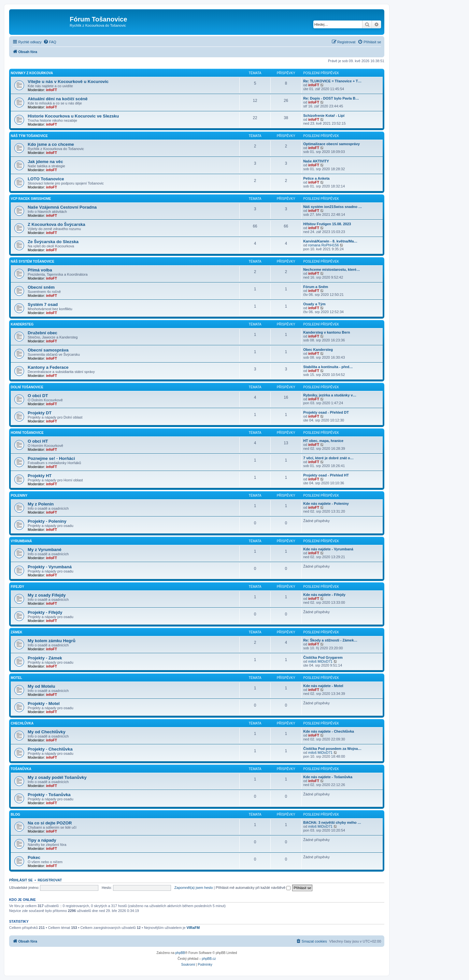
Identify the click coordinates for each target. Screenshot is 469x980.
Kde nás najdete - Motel (323, 686)
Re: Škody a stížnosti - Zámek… (330, 640)
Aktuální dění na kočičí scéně (58, 99)
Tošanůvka (21, 769)
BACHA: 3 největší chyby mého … (332, 822)
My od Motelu (41, 686)
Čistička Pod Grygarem (323, 657)
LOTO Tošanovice (46, 179)
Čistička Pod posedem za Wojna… (332, 749)
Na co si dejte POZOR (50, 823)
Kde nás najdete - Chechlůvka (329, 731)
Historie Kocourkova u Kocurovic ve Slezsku (73, 116)
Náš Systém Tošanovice (33, 262)
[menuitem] (50, 42)
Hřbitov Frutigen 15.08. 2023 (327, 224)
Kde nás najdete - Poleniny (326, 504)
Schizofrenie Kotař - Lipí (324, 116)
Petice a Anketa (316, 178)
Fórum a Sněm (316, 287)
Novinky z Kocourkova (32, 73)
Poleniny (19, 496)
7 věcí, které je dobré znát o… (328, 458)
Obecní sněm (41, 287)
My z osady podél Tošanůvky (57, 777)
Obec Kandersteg (318, 350)
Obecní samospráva (48, 350)
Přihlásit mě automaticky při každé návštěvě (253, 888)
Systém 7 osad (43, 304)
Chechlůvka (22, 723)
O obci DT (38, 396)
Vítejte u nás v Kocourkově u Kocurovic (68, 82)
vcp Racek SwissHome (31, 199)
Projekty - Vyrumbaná (50, 567)
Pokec (34, 857)
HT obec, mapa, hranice (323, 441)
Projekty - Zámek (45, 658)
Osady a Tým (314, 304)
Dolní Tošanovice (27, 387)
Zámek (17, 632)
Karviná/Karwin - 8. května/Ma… (330, 241)
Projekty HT (40, 476)
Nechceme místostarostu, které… (332, 269)
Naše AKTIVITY (316, 161)
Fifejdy (17, 587)
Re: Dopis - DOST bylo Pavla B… (331, 98)
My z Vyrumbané (45, 550)
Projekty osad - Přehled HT (326, 475)
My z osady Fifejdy (47, 595)
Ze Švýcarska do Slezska (53, 242)
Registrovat (50, 880)
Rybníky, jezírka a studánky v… (330, 395)
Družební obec (43, 333)
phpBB (180, 953)
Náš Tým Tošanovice (29, 136)
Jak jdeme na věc (45, 162)
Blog (15, 814)
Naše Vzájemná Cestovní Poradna (62, 207)
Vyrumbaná (21, 541)
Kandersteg (22, 324)
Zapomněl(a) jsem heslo (193, 888)
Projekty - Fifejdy (45, 612)
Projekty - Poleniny (47, 521)
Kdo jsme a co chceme (51, 144)
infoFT (51, 90)
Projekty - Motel (44, 704)
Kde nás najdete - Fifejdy (324, 595)
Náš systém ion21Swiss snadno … (333, 207)
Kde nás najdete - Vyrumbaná (328, 549)
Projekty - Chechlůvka (50, 749)
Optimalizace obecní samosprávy (332, 144)
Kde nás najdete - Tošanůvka (328, 777)
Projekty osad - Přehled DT (326, 412)
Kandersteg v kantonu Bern (327, 332)
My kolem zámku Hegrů (52, 641)
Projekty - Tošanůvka (49, 795)
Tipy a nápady (42, 840)
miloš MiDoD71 (320, 661)
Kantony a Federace (48, 367)
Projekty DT (40, 413)
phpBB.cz (209, 959)
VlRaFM (193, 928)
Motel (16, 678)
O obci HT (38, 441)
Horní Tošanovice (27, 433)
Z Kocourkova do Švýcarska (57, 224)
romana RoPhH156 (323, 245)
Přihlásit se (21, 880)
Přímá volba (40, 270)
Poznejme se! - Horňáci (51, 458)
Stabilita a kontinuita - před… (328, 367)
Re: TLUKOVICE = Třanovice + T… (332, 81)
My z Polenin (41, 504)
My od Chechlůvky (47, 732)
